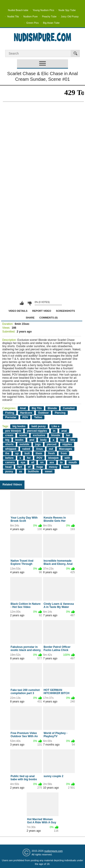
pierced (52, 444)
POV (25, 417)
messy (53, 467)
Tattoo (38, 417)
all (33, 462)
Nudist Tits (13, 16)
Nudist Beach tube (18, 10)
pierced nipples (37, 431)
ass (52, 462)
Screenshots (66, 311)
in (54, 431)
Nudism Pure (31, 16)
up (17, 453)
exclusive (39, 435)
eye (23, 462)
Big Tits (37, 408)
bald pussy (39, 426)
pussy (9, 471)
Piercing (60, 413)
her (68, 435)
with (67, 458)
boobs (19, 440)
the (7, 453)
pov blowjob (13, 431)
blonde (55, 435)
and (32, 440)
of (29, 467)
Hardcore (26, 413)
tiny (73, 440)
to (61, 462)
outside (24, 444)
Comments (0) (49, 318)
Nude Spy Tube (67, 10)
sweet (48, 471)
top (62, 440)
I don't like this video (29, 303)
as (21, 471)
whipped (11, 449)
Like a (56, 426)
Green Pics (32, 23)
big (7, 440)
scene (23, 435)
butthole (33, 471)
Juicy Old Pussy (70, 16)
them (39, 453)
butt (27, 453)
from (64, 453)
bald (66, 467)
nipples (67, 444)
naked (26, 449)
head (8, 467)
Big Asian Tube (51, 23)
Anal (23, 408)
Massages (65, 449)
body (43, 440)
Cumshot (69, 408)
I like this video (22, 303)
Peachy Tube (49, 16)
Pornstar (11, 417)
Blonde (52, 408)
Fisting (10, 413)
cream (9, 435)
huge (40, 467)
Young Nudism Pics (43, 10)
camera (10, 462)
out (51, 449)
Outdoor (43, 413)
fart (20, 467)
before (9, 458)
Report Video (42, 311)
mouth (73, 462)
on (42, 462)
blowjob (53, 458)
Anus (39, 449)
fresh (51, 453)
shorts (9, 444)
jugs (38, 444)
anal (64, 431)
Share (30, 318)
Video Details (18, 311)
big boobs (19, 426)
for (29, 458)
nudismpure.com (53, 851)
